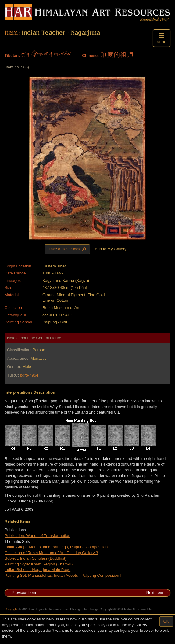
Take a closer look (68, 249)
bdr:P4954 (29, 375)
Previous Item (24, 592)
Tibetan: (12, 55)
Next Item (155, 592)
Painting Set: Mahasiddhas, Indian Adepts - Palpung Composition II (64, 575)
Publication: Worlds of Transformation (37, 536)
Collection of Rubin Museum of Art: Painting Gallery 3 (51, 553)
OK (166, 621)
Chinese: (90, 55)
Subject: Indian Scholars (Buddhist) (36, 558)
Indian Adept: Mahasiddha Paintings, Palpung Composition (56, 547)
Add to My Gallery (111, 249)
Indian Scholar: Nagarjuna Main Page (37, 570)
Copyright (11, 609)
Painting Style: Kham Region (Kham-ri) (39, 564)
